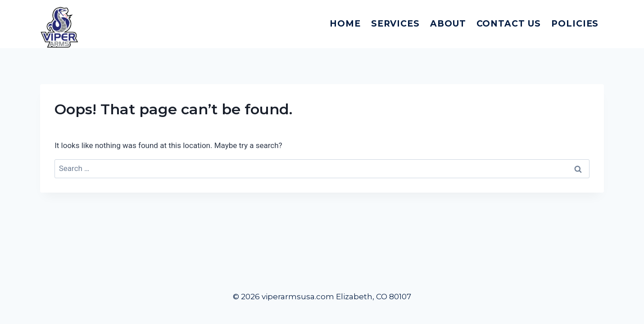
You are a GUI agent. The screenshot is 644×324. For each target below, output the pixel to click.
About (448, 24)
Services (396, 24)
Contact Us (509, 24)
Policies (575, 24)
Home (345, 24)
